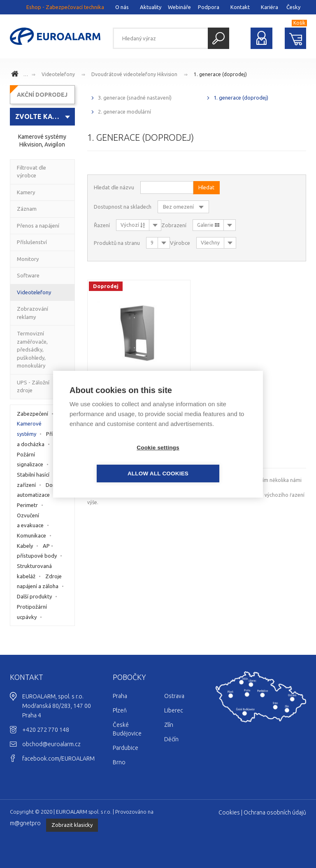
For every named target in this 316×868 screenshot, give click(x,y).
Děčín (171, 739)
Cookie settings (111, 460)
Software (28, 275)
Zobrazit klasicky (72, 825)
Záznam (27, 209)
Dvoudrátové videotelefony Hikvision (134, 74)
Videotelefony (58, 74)
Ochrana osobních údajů (275, 812)
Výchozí (133, 225)
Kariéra (270, 7)
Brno (119, 762)
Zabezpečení (33, 414)
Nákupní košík (296, 38)
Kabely (25, 546)
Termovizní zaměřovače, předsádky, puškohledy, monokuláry (32, 349)
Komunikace (31, 535)
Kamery (26, 192)
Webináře (179, 7)
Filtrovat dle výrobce (31, 172)
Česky (293, 7)
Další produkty (34, 596)
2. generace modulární (124, 112)
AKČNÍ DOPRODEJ (42, 95)
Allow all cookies (205, 460)
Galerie (208, 225)
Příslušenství (32, 242)
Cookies (229, 812)
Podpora (209, 7)
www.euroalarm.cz (16, 75)
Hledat (218, 38)
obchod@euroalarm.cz (51, 744)
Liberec (174, 710)
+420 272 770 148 (46, 730)
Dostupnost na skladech (123, 207)
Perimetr (27, 505)
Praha (120, 696)
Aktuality (151, 7)
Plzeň (120, 710)
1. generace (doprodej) (220, 74)
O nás (122, 7)
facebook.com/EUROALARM (58, 759)
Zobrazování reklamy (33, 313)
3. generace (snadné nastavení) (135, 98)
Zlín (169, 725)
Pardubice (125, 748)
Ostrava (174, 696)
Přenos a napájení (38, 226)
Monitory (28, 259)
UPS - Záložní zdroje (33, 386)
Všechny (210, 243)
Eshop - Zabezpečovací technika (65, 7)
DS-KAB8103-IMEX (139, 380)
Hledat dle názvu (114, 187)
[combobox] (42, 117)
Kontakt (240, 7)
